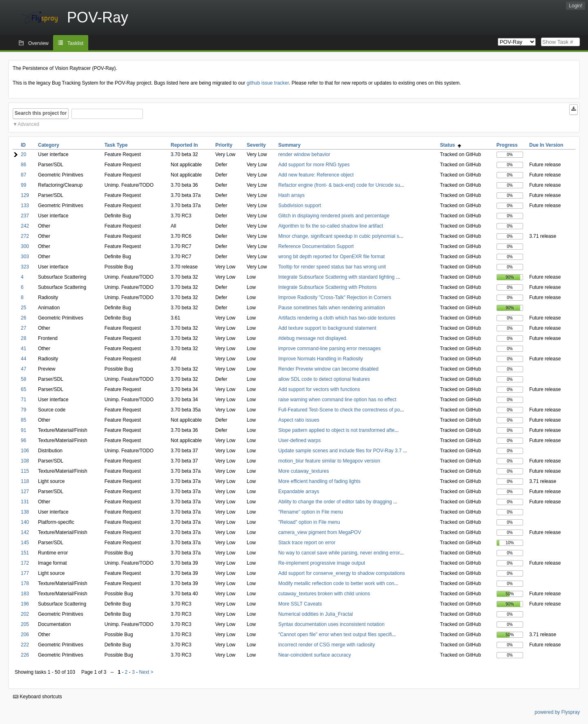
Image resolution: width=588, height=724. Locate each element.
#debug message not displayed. (313, 338)
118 (25, 481)
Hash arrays (291, 195)
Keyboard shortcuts (38, 697)
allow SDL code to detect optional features (324, 379)
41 (23, 349)
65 (23, 389)
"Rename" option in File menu (311, 512)
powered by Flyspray (557, 712)
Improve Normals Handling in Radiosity (320, 359)
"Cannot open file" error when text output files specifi (335, 635)
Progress (507, 145)
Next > (146, 672)
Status (451, 145)
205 (25, 624)
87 (23, 175)
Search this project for (41, 113)
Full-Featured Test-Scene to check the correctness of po (339, 410)
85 (23, 420)
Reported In (184, 145)
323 (25, 267)
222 (25, 645)
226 (25, 655)
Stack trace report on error (307, 543)
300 (25, 246)
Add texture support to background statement (327, 328)
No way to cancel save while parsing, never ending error (339, 553)
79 (23, 410)
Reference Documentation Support (316, 246)
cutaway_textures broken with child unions (324, 594)
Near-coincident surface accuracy (314, 655)
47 (23, 369)
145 (25, 543)
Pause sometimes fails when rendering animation (331, 308)
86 (23, 165)
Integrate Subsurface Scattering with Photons (327, 287)
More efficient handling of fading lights (319, 481)
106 (25, 451)
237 (25, 216)
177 (25, 573)
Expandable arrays (298, 492)
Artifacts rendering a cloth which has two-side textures (337, 318)
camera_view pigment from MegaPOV (320, 532)
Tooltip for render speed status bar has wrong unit (332, 267)
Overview (38, 43)
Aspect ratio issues (299, 420)
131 (25, 502)
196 (25, 604)
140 (25, 522)
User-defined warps (299, 440)
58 (23, 379)
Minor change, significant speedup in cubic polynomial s (339, 236)
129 (25, 195)
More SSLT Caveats (300, 604)
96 (23, 440)
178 (25, 583)
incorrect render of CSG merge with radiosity (326, 645)
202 (25, 614)
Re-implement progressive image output (322, 563)
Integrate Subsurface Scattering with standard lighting (337, 277)
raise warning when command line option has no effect (337, 400)
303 (25, 257)
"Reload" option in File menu (309, 522)
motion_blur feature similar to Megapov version (329, 461)
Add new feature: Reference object (316, 175)
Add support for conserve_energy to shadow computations (341, 573)
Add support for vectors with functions (319, 389)
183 (25, 594)
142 (25, 532)
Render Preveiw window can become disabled (328, 369)
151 (25, 553)
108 (25, 461)
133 (25, 206)
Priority (224, 145)
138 (25, 512)
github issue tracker (268, 83)
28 (23, 338)
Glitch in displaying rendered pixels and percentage (334, 216)
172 (25, 563)
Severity (256, 145)
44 (23, 359)
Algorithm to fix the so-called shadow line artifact (331, 226)
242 (25, 226)
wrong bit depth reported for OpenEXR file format (331, 257)
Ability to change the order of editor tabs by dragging (336, 502)
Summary (289, 145)
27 (23, 328)
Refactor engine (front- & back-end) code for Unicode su (339, 185)
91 (23, 430)
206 (25, 635)
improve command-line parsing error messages (329, 349)
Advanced (28, 124)
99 (23, 185)
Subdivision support (300, 206)
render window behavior (304, 154)
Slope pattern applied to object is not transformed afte (336, 430)
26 (23, 318)
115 (25, 471)
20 (23, 154)
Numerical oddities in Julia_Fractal (315, 614)
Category (49, 145)
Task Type (116, 145)
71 (23, 400)
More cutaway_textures (303, 471)
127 (25, 492)
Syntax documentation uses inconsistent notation (331, 624)
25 (23, 308)
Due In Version (546, 145)
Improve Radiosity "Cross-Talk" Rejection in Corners (335, 297)
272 (25, 236)
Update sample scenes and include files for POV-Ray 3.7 (341, 451)
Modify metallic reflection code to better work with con (336, 583)
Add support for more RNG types (314, 165)
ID (23, 145)
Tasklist (75, 43)
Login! (576, 6)
